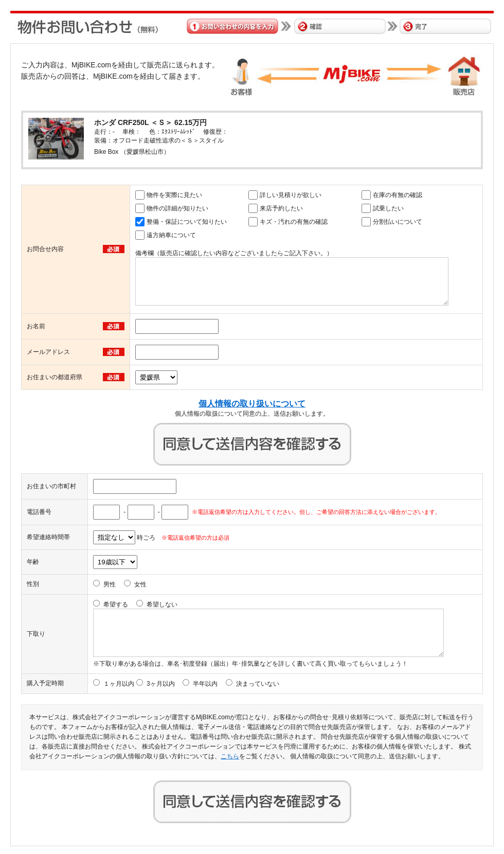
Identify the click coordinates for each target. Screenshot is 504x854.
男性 (110, 584)
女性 (140, 584)
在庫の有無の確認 (398, 195)
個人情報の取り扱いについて (252, 404)
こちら (230, 756)
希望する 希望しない (140, 604)
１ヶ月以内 (119, 684)
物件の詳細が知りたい (177, 208)
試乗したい (388, 208)
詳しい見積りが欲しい (291, 195)
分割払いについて (398, 222)
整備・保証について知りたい (187, 222)
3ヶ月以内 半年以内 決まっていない (213, 684)
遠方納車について (171, 235)
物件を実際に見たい (174, 195)
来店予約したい (281, 208)
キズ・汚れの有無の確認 (294, 222)
